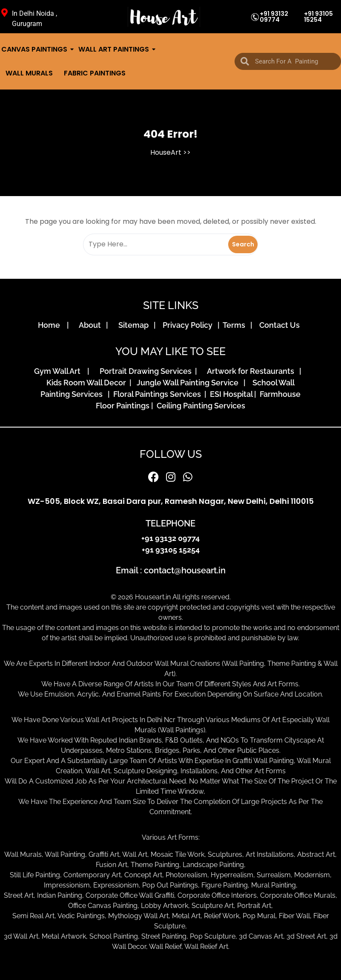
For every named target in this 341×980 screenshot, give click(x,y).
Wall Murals (29, 73)
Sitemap (135, 325)
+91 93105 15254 (318, 17)
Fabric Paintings (95, 73)
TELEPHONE (170, 523)
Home (52, 325)
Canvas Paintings (35, 49)
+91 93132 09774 (274, 17)
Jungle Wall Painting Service (189, 383)
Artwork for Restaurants (252, 371)
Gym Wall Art (60, 371)
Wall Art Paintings (114, 49)
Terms (236, 325)
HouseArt (166, 152)
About (92, 325)
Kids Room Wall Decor (88, 383)
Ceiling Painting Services (199, 406)
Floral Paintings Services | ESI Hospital (183, 394)
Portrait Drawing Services (146, 371)
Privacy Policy (189, 325)
